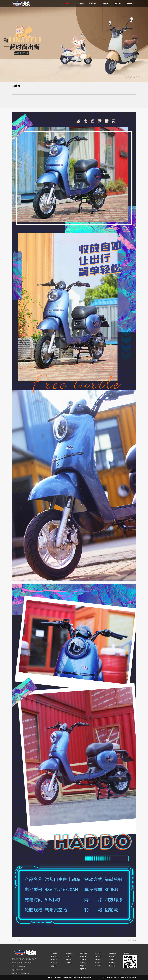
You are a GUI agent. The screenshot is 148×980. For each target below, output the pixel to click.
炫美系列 (54, 960)
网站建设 (133, 977)
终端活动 (83, 957)
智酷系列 (54, 963)
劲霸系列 (54, 957)
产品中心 (80, 4)
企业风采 (98, 963)
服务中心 (130, 4)
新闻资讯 (69, 957)
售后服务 (112, 963)
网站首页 (68, 4)
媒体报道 (69, 960)
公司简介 (117, 4)
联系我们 (112, 957)
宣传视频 (83, 960)
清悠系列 (54, 966)
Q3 (19, 940)
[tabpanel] (74, 49)
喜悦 (134, 940)
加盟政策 (83, 966)
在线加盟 (83, 969)
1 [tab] (126, 77)
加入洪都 (112, 966)
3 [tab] (131, 77)
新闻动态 (93, 4)
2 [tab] (129, 77)
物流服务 (112, 960)
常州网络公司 (122, 977)
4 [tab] (134, 77)
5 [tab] (137, 77)
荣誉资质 (98, 960)
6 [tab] (139, 77)
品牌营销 (105, 4)
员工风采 (98, 966)
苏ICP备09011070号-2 (110, 977)
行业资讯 (69, 963)
